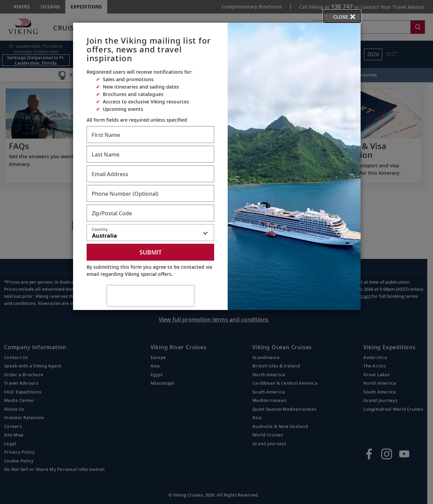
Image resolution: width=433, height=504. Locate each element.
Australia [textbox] (105, 236)
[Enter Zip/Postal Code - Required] (150, 213)
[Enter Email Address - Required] (150, 174)
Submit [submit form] (151, 252)
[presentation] (151, 296)
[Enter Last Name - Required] (150, 154)
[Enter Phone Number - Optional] (150, 193)
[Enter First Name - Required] (150, 135)
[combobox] (150, 234)
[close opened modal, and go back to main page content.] (342, 16)
